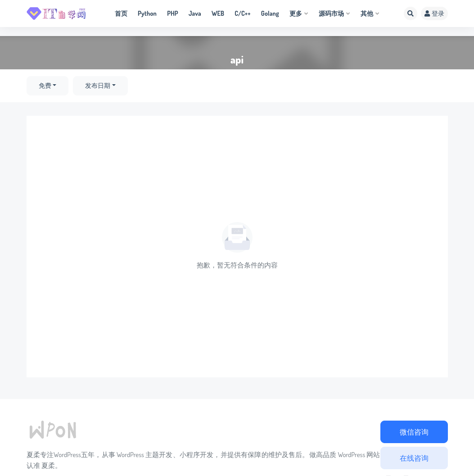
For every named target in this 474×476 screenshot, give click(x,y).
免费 (45, 86)
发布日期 (98, 86)
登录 (434, 13)
